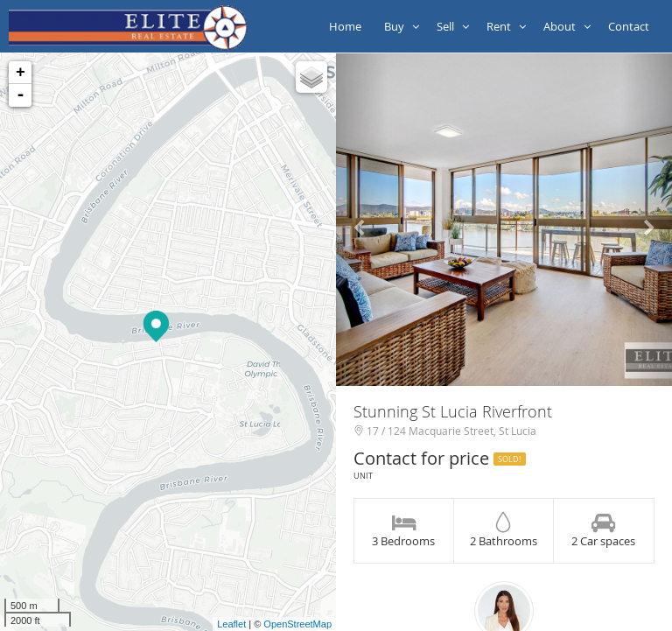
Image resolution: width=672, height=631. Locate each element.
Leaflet (231, 624)
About (567, 26)
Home (348, 26)
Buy (402, 26)
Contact (631, 26)
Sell (453, 26)
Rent (506, 26)
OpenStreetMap (297, 624)
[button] (361, 220)
